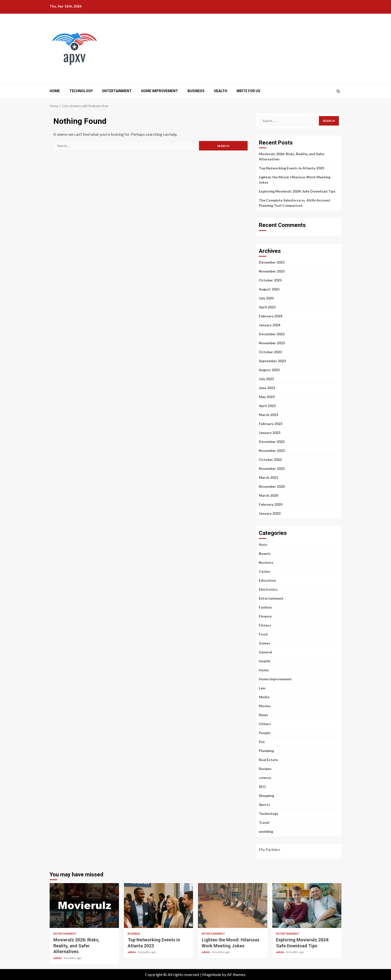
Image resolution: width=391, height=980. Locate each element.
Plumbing (266, 751)
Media (264, 697)
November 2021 (272, 468)
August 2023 (269, 370)
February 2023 (271, 424)
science (265, 778)
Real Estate (268, 760)
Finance (265, 616)
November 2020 (272, 486)
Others (265, 724)
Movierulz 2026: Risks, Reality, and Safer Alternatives (84, 906)
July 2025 (266, 298)
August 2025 (269, 289)
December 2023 (272, 334)
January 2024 (270, 325)
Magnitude (212, 974)
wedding (266, 831)
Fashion (265, 607)
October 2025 (270, 280)
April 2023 (267, 406)
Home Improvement (160, 91)
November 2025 (272, 271)
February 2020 (271, 504)
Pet (262, 742)
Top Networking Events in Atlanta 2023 (292, 168)
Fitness (265, 625)
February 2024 (271, 316)
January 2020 (270, 513)
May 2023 (267, 397)
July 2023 (266, 379)
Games (265, 643)
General (265, 652)
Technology (81, 91)
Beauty (265, 553)
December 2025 (272, 262)
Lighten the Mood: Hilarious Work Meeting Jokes (233, 906)
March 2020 (268, 495)
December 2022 (272, 442)
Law (262, 688)
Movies (265, 706)
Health (221, 91)
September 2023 (272, 361)
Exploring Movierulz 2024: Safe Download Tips (297, 191)
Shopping (266, 796)
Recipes (265, 769)
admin (58, 958)
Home (55, 91)
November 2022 (272, 451)
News (263, 715)
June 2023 (267, 388)
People (265, 733)
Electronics (268, 589)
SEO (262, 787)
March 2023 (268, 415)
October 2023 (270, 352)
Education (267, 580)
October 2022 (270, 459)
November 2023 (272, 343)
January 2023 (270, 433)
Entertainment (117, 91)
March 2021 (268, 477)
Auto (263, 544)
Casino (265, 571)
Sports (264, 805)
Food (263, 634)
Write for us (248, 91)
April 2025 (267, 307)
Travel (264, 822)
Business (196, 91)
